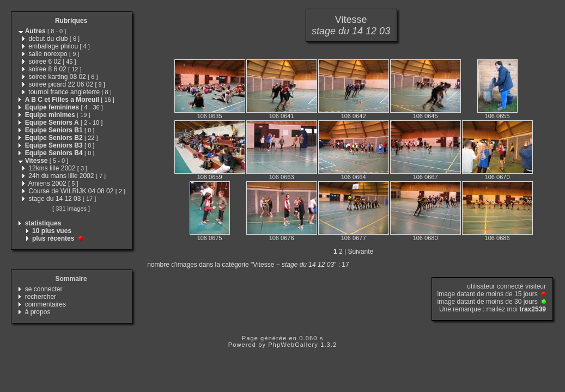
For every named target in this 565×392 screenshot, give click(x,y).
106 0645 (426, 116)
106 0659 (210, 177)
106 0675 (210, 238)
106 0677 (354, 238)
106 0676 (282, 238)
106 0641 (282, 116)
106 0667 (426, 177)
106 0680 (426, 238)
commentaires (45, 304)
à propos (38, 312)
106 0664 (354, 177)
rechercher (41, 297)
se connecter (44, 289)
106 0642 (354, 116)
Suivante (360, 252)
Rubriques (71, 21)
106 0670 (497, 177)
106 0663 (282, 177)
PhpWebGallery (293, 345)
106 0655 (497, 116)
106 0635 (210, 116)
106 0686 (497, 238)
